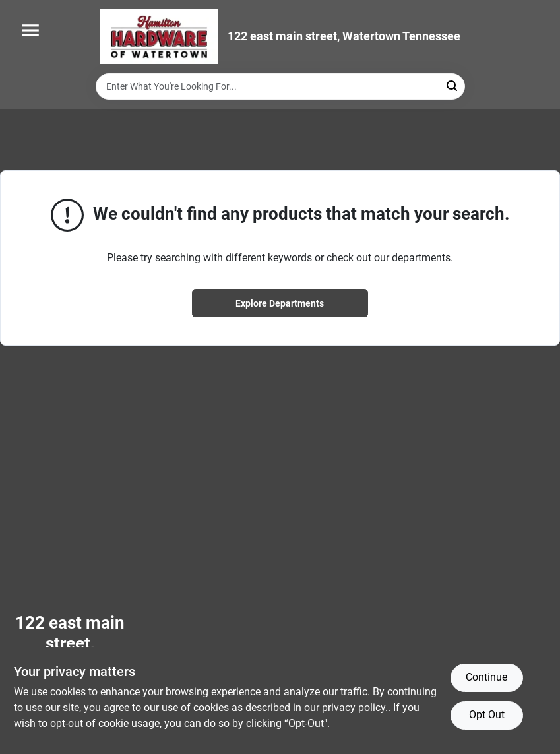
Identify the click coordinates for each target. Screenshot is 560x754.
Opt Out (487, 715)
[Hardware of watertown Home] (159, 37)
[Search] (453, 85)
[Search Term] (280, 86)
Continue (486, 677)
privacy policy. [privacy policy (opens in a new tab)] (355, 707)
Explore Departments (280, 303)
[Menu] (30, 30)
